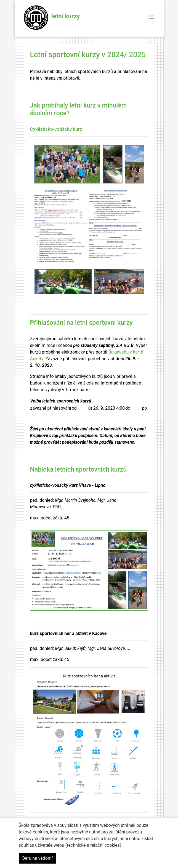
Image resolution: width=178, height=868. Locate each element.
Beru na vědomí (38, 858)
